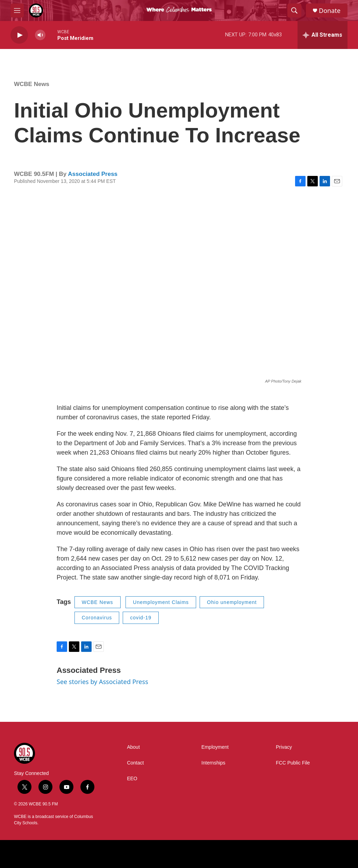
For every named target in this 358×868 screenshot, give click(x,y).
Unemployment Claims (161, 602)
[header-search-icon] (294, 10)
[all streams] (323, 35)
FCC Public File (293, 763)
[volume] (40, 35)
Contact (135, 763)
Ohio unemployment (232, 602)
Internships (213, 763)
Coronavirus (97, 618)
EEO (132, 779)
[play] (19, 35)
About (133, 747)
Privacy (284, 747)
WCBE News (32, 84)
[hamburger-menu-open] (17, 10)
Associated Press (93, 174)
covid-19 (141, 618)
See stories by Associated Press (102, 682)
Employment (215, 747)
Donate (330, 11)
